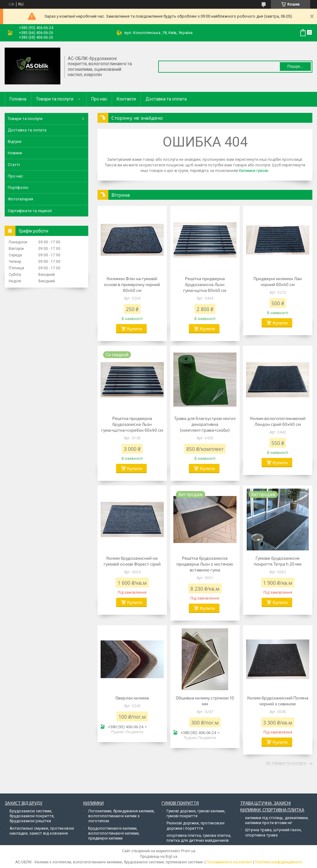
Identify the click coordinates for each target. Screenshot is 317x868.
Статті (14, 165)
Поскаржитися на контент (229, 862)
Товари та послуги (55, 99)
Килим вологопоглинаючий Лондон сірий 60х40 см (278, 421)
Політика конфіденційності (278, 862)
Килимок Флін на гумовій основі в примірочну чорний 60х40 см (132, 284)
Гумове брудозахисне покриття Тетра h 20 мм (278, 561)
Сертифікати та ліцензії (30, 211)
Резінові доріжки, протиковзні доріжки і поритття (195, 825)
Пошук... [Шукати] (295, 66)
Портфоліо (18, 188)
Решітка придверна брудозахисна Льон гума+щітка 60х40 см (205, 284)
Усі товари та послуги (286, 763)
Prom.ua (188, 851)
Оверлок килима (132, 698)
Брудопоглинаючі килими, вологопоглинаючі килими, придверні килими (114, 833)
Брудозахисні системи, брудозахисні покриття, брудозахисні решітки (32, 816)
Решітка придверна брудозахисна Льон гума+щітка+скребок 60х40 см (132, 424)
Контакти (126, 99)
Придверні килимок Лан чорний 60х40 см (278, 281)
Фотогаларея (20, 199)
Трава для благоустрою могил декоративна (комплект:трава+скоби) (205, 424)
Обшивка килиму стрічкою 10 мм (205, 701)
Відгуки (15, 141)
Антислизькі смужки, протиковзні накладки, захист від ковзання (42, 831)
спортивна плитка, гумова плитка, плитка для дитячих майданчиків (199, 838)
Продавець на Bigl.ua (159, 857)
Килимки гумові (254, 171)
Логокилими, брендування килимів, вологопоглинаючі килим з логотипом (122, 816)
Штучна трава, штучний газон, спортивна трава (274, 832)
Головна (18, 99)
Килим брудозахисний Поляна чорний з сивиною (278, 701)
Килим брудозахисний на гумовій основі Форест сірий (132, 561)
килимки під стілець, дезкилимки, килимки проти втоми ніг (277, 820)
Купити (135, 329)
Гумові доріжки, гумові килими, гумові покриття (196, 813)
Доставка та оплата (166, 99)
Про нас (99, 99)
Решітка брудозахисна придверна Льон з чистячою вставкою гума (205, 564)
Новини (15, 153)
